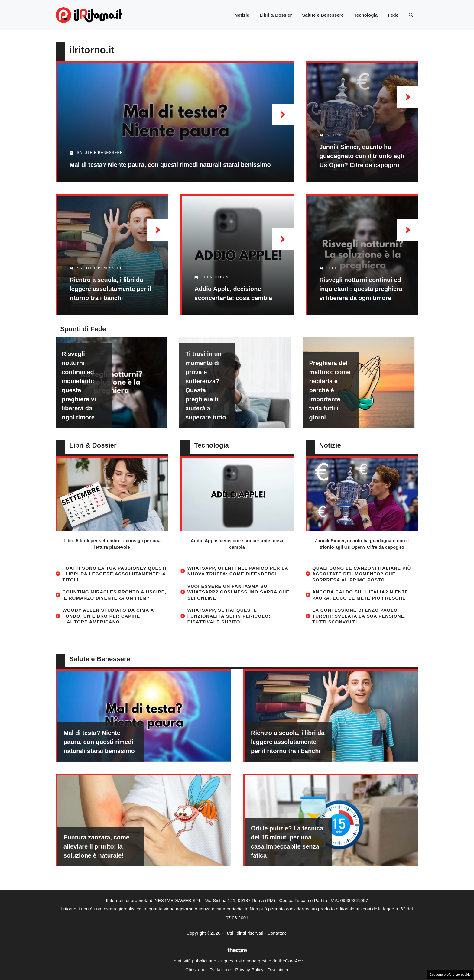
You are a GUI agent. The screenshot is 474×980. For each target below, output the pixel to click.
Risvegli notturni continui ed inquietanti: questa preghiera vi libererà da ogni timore (361, 289)
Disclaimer (278, 970)
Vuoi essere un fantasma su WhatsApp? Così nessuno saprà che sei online (239, 592)
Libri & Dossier (276, 15)
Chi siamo (195, 970)
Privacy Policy (249, 970)
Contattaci (278, 933)
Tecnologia (366, 15)
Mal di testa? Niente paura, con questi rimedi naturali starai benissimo (170, 165)
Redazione (220, 970)
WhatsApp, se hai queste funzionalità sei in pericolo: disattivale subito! (229, 616)
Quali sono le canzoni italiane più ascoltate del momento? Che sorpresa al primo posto (362, 574)
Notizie (242, 15)
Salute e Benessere (323, 15)
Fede (393, 15)
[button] (411, 15)
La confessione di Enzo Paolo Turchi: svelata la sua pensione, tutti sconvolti (359, 616)
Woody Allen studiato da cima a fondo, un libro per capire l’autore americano (108, 616)
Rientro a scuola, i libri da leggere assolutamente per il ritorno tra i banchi (110, 289)
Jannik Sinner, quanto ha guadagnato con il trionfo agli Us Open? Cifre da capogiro (362, 156)
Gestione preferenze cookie (450, 975)
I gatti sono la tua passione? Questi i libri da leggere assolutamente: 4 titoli (115, 574)
